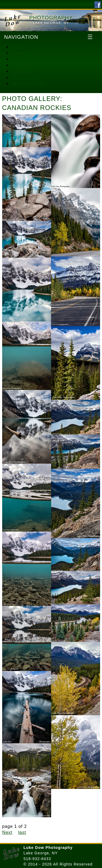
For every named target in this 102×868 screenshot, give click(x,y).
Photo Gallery (26, 77)
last (22, 832)
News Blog (22, 71)
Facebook (21, 53)
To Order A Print (28, 83)
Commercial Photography (38, 65)
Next (7, 832)
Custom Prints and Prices (39, 59)
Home (17, 47)
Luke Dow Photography (48, 848)
